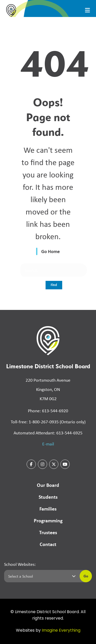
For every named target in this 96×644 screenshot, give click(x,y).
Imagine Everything (61, 631)
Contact (48, 544)
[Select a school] (41, 576)
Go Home (51, 251)
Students (48, 497)
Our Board (48, 485)
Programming (48, 520)
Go (86, 576)
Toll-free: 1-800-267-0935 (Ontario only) (48, 422)
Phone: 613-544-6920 (48, 410)
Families (48, 509)
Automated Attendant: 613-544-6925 (48, 433)
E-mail (48, 444)
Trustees (48, 532)
